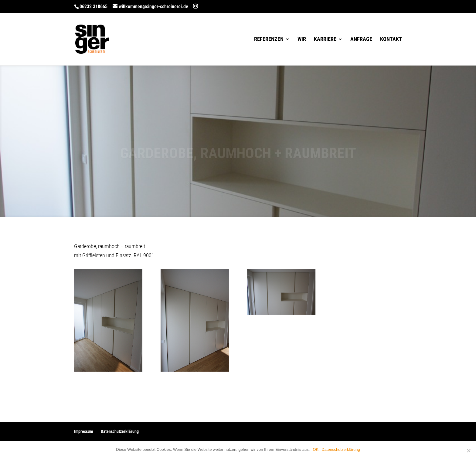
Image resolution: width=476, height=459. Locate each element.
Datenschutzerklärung (120, 431)
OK (316, 449)
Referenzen (269, 40)
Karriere (325, 40)
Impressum (83, 431)
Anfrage (361, 40)
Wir (302, 40)
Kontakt (391, 40)
